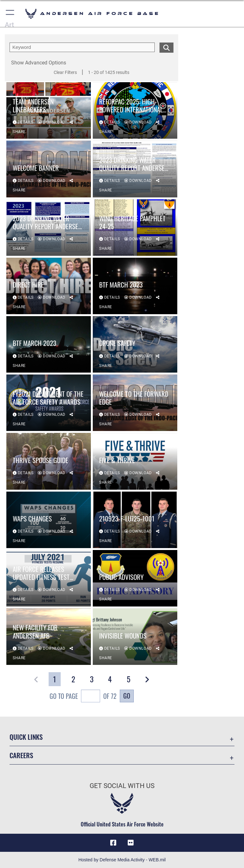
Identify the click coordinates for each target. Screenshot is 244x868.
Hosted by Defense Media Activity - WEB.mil (122, 860)
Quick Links (26, 737)
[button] (10, 13)
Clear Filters (65, 72)
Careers (21, 755)
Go (127, 696)
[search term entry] (82, 47)
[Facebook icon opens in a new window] (113, 843)
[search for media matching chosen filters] (166, 47)
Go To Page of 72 (83, 697)
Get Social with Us (122, 786)
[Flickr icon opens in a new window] (131, 843)
